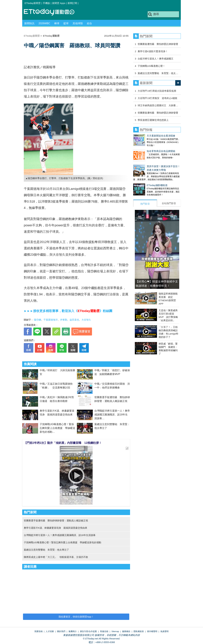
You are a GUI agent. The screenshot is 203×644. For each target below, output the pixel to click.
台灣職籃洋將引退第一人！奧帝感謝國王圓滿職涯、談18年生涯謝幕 (112, 415)
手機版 (46, 3)
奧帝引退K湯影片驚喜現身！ (153, 51)
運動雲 (52, 12)
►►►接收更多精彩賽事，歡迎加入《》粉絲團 (68, 311)
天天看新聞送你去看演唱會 (147, 136)
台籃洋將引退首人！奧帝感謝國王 (156, 59)
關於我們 (61, 631)
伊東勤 (64, 320)
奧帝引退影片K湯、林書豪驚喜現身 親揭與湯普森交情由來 (56, 528)
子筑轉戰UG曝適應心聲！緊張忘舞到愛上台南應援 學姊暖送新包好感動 (57, 428)
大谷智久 (86, 320)
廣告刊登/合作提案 (88, 631)
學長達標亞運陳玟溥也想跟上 (153, 120)
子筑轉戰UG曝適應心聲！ (151, 66)
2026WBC (44, 23)
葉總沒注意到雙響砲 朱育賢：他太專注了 (46, 550)
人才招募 (50, 631)
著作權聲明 (152, 631)
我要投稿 (39, 631)
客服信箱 (104, 631)
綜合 (89, 23)
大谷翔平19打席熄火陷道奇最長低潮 (157, 91)
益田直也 (74, 320)
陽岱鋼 (38, 320)
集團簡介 (73, 631)
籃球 (66, 23)
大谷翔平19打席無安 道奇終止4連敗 (157, 98)
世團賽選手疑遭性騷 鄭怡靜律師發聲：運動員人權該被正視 (56, 521)
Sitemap (115, 631)
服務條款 (126, 631)
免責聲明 (164, 631)
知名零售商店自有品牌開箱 (147, 148)
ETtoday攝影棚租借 (144, 179)
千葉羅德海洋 (51, 320)
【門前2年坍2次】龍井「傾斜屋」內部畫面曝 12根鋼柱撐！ (63, 443)
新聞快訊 (29, 23)
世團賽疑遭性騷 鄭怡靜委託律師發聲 (158, 44)
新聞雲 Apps (59, 3)
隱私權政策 (139, 631)
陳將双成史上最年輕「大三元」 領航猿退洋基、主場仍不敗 (56, 557)
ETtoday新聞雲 (33, 3)
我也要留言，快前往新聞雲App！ (76, 617)
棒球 (57, 23)
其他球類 (78, 23)
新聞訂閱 (72, 3)
